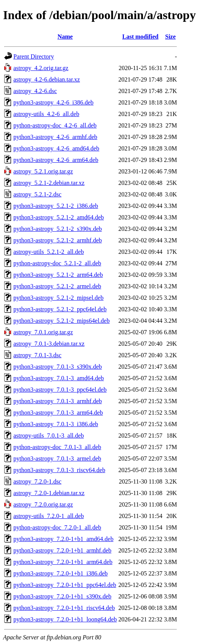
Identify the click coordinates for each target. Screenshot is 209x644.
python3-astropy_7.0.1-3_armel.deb (57, 458)
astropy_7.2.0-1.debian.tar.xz (49, 493)
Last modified (140, 37)
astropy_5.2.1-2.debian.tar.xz (49, 183)
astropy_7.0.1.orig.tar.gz (43, 332)
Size (170, 37)
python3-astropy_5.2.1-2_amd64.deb (59, 217)
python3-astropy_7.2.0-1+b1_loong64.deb (65, 619)
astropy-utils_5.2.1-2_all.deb (49, 252)
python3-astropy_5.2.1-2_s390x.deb (58, 229)
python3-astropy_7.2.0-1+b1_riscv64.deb (64, 608)
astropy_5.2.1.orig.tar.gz (43, 171)
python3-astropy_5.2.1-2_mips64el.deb (62, 321)
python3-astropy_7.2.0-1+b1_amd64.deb (63, 539)
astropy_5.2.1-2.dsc (37, 194)
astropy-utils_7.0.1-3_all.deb (49, 436)
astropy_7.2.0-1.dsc (37, 481)
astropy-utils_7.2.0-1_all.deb (49, 516)
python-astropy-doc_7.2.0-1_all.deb (57, 527)
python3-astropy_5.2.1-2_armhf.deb (58, 240)
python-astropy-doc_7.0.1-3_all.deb (57, 447)
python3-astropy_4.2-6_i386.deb (53, 102)
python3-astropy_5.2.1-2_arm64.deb (58, 275)
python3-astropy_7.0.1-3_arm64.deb (58, 413)
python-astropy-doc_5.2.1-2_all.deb (57, 263)
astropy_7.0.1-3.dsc (37, 355)
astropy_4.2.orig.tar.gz (41, 68)
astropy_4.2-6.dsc (35, 91)
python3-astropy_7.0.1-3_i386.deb (56, 424)
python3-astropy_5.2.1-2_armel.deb (57, 286)
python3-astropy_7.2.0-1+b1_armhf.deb (62, 550)
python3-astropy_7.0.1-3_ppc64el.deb (60, 390)
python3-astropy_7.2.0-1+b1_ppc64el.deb (65, 585)
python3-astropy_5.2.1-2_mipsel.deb (58, 298)
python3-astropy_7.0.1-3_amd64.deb (59, 378)
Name (65, 37)
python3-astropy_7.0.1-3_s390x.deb (58, 367)
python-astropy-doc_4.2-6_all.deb (55, 125)
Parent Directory (34, 56)
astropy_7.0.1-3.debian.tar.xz (49, 344)
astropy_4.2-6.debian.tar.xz (47, 79)
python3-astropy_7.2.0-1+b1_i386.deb (61, 573)
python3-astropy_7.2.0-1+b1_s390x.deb (62, 596)
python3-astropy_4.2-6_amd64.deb (56, 148)
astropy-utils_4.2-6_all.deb (46, 114)
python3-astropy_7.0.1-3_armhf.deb (58, 401)
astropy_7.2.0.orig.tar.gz (43, 504)
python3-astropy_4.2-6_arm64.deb (56, 160)
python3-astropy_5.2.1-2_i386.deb (56, 206)
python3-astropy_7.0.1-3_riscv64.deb (59, 470)
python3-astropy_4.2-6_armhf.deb (55, 137)
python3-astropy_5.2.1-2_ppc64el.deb (60, 309)
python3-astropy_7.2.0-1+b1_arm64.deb (63, 562)
